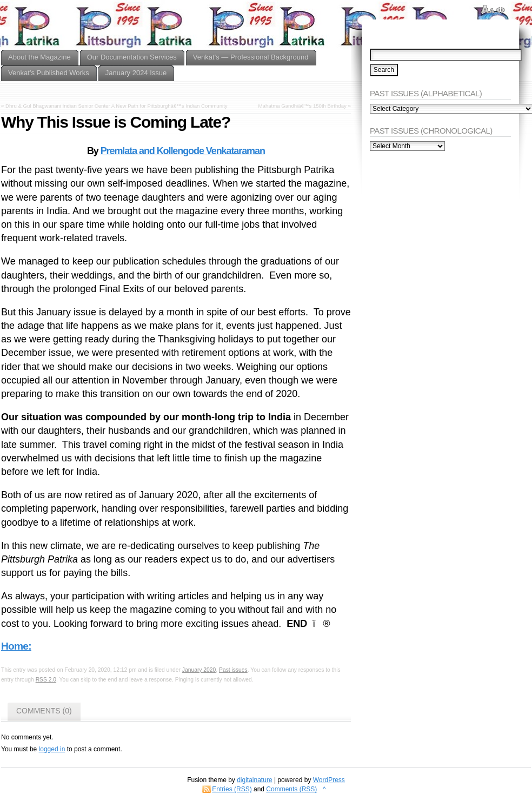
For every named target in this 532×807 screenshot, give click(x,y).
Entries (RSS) (232, 789)
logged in (52, 749)
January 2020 (199, 670)
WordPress (329, 780)
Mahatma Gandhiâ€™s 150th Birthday (302, 106)
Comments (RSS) (291, 789)
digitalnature (254, 780)
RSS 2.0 (46, 680)
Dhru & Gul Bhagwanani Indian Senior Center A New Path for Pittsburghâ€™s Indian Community (117, 106)
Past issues (233, 670)
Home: (16, 646)
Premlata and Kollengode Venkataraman (183, 151)
